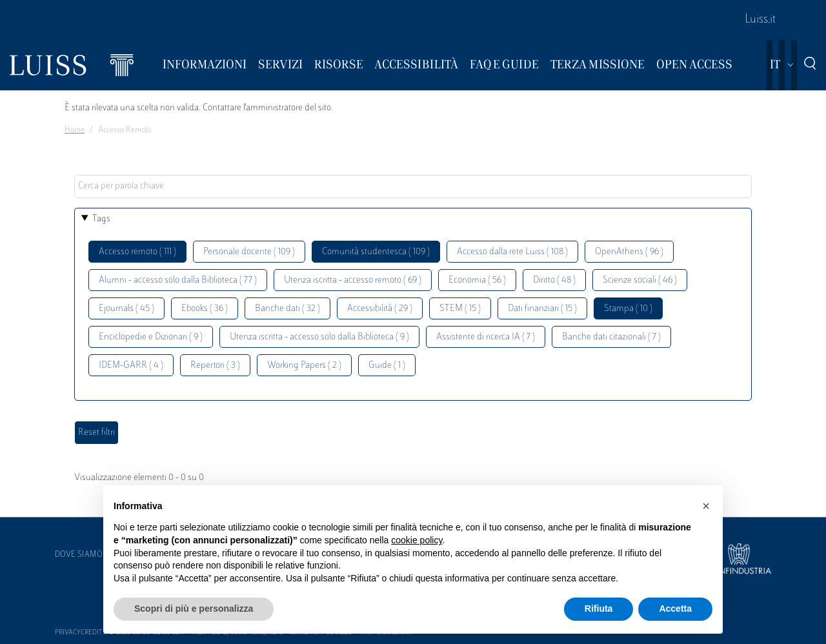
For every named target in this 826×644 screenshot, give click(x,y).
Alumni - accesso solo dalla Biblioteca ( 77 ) (178, 280)
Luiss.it (760, 20)
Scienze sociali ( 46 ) (640, 280)
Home (75, 130)
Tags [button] (101, 219)
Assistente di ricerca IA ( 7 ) (486, 337)
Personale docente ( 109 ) (249, 252)
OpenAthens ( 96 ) (629, 252)
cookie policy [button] (417, 540)
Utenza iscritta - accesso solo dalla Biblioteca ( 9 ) (319, 337)
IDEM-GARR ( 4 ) (131, 366)
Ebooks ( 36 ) (205, 309)
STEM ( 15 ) (460, 309)
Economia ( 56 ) (477, 280)
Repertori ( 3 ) (215, 366)
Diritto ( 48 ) (554, 280)
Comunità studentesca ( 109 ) (376, 252)
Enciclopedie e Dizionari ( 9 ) (151, 337)
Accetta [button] (675, 609)
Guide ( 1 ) (387, 366)
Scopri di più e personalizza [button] (194, 609)
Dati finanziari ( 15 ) (542, 309)
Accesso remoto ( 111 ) (137, 252)
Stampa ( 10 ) (628, 309)
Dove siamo (79, 555)
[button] (706, 506)
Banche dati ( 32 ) (287, 309)
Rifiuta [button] (599, 609)
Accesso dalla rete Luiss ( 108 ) (512, 252)
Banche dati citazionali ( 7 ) (611, 337)
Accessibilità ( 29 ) (380, 309)
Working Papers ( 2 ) (304, 366)
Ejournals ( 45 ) (126, 309)
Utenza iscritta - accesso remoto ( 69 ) (353, 280)
